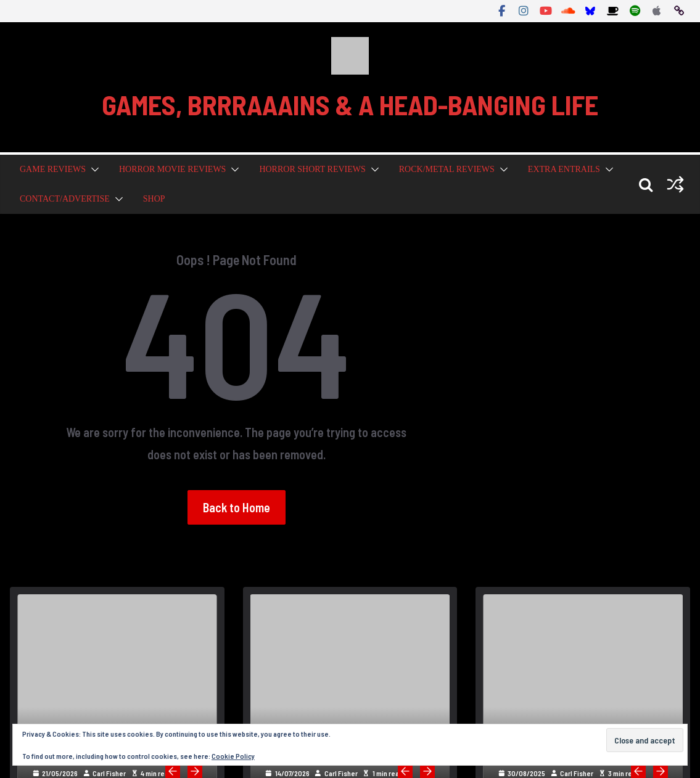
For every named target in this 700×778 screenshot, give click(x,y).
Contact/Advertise (65, 199)
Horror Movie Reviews (172, 169)
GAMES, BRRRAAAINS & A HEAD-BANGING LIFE (350, 104)
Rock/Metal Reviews (447, 169)
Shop (154, 199)
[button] (93, 170)
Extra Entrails (564, 169)
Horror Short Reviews (312, 169)
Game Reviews (53, 169)
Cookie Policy (233, 756)
